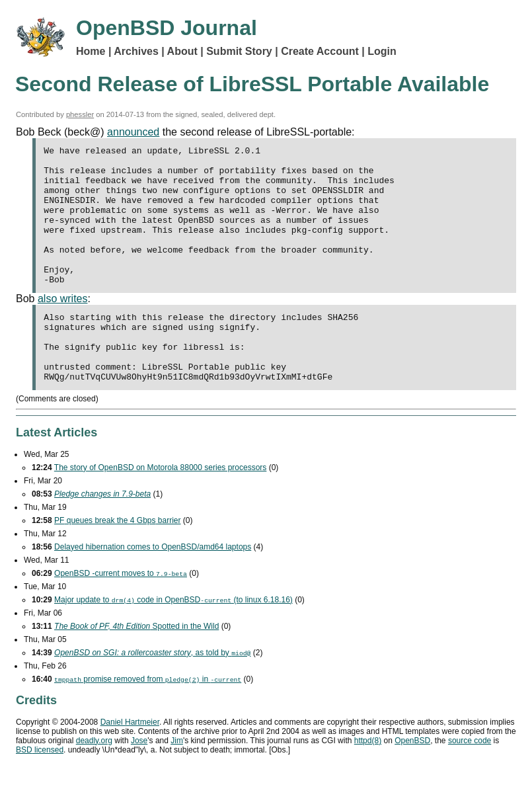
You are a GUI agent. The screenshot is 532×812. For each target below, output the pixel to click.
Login (382, 51)
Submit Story (239, 51)
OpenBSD (412, 782)
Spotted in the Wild (136, 668)
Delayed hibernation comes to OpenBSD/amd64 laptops (153, 589)
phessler (80, 114)
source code (470, 782)
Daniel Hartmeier (130, 764)
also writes (63, 326)
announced (133, 132)
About (182, 51)
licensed (40, 792)
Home (91, 51)
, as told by (152, 694)
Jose (139, 782)
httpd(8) (368, 782)
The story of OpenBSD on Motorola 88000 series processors (161, 509)
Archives (136, 51)
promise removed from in (148, 721)
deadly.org (94, 782)
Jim (177, 782)
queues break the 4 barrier (117, 562)
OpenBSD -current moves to (121, 615)
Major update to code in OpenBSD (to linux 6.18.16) (173, 641)
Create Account (320, 51)
